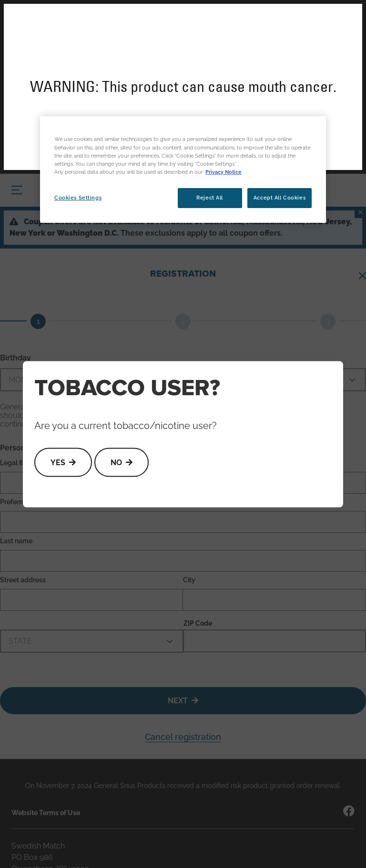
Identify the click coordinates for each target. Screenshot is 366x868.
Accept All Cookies (280, 198)
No (116, 462)
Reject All (210, 198)
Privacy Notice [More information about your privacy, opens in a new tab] (224, 172)
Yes (58, 462)
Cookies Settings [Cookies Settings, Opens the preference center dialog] (78, 198)
